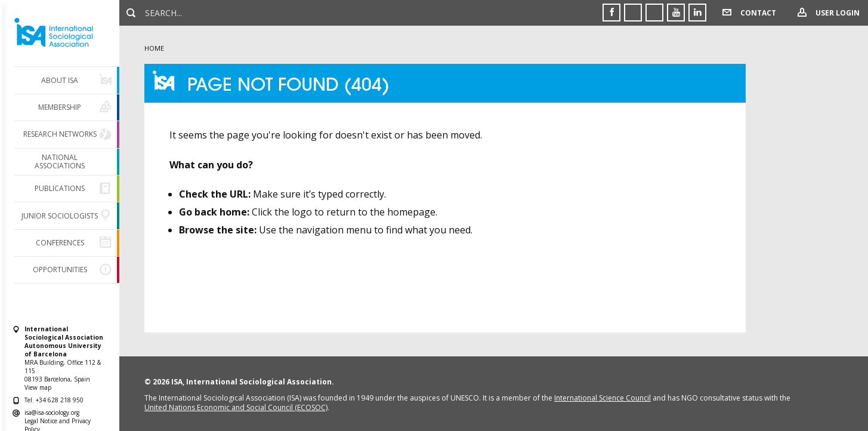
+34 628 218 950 (60, 400)
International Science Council (603, 398)
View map (38, 387)
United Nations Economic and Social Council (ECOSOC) (236, 407)
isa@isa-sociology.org (52, 412)
